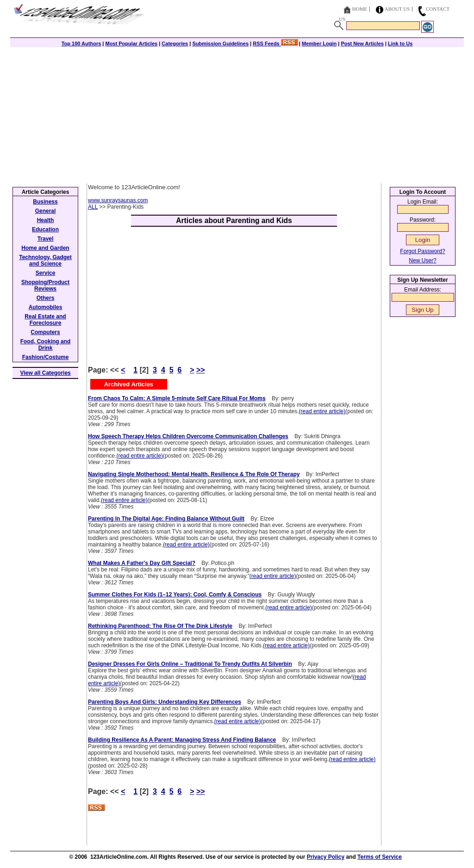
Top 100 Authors (81, 43)
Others (46, 298)
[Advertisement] (237, 114)
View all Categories (46, 373)
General (46, 211)
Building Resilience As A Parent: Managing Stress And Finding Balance (182, 740)
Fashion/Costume (46, 357)
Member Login (319, 43)
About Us (397, 9)
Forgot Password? (422, 251)
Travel (46, 239)
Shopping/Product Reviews (45, 285)
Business (45, 202)
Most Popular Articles (131, 43)
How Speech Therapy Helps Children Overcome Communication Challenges (188, 436)
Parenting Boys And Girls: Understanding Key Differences (165, 702)
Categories (175, 43)
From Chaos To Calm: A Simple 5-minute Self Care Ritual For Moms (177, 398)
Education (45, 229)
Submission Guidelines (220, 43)
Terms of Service (380, 857)
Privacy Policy (326, 857)
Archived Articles (129, 384)
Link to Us (400, 43)
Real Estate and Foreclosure (45, 320)
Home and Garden (45, 248)
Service (46, 273)
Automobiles (46, 307)
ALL (93, 207)
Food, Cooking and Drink (46, 345)
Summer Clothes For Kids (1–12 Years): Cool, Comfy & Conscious (175, 595)
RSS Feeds (275, 43)
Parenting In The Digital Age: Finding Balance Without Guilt (166, 519)
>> (201, 370)
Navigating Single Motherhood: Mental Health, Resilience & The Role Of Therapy (194, 474)
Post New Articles (362, 43)
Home (360, 9)
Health (46, 220)
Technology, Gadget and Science (45, 260)
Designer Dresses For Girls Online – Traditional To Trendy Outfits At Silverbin (190, 664)
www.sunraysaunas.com (118, 200)
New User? (422, 260)
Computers (45, 332)
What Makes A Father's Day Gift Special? (142, 563)
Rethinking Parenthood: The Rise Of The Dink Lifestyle (160, 626)
